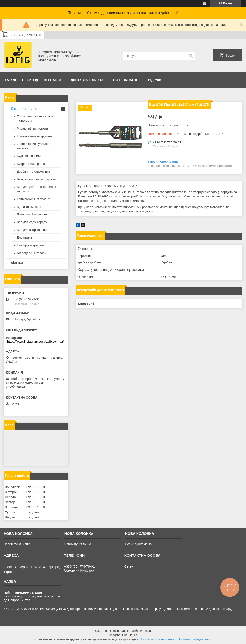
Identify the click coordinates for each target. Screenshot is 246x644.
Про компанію (126, 80)
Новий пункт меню (17, 544)
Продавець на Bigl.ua (123, 635)
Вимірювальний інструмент (37, 179)
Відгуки (155, 80)
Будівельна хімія (29, 156)
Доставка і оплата (87, 80)
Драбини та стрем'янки (33, 171)
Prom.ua (145, 631)
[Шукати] (191, 56)
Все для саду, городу (32, 222)
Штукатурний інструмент (35, 136)
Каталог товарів (19, 80)
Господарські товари (32, 253)
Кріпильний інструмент (33, 199)
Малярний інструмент (33, 128)
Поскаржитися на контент (158, 639)
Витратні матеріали (31, 164)
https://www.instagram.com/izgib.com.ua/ (36, 342)
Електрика (24, 237)
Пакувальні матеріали (33, 214)
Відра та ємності (29, 207)
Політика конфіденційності (196, 639)
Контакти (53, 80)
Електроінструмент (31, 245)
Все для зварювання (32, 230)
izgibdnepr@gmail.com (26, 319)
